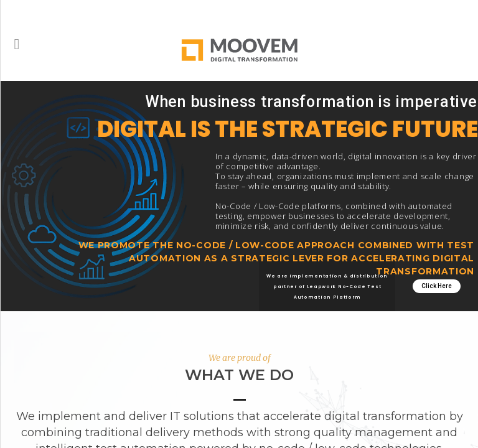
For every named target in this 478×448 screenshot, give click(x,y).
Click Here (437, 286)
